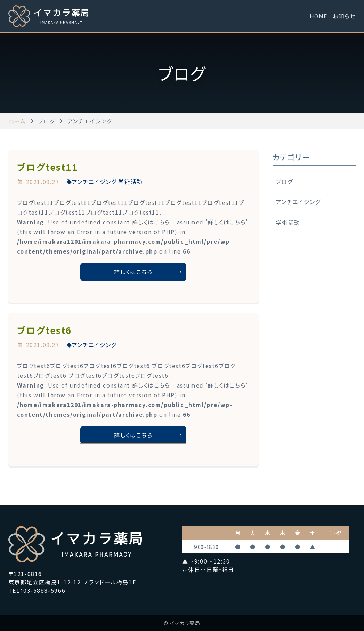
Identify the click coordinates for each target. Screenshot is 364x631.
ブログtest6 (45, 330)
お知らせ (344, 16)
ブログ (285, 181)
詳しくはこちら (133, 272)
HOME (318, 16)
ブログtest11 (48, 167)
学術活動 (130, 182)
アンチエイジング (94, 182)
